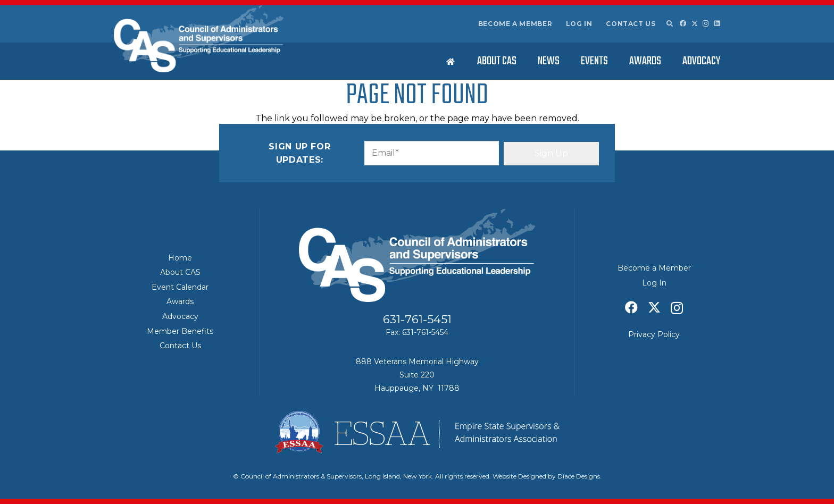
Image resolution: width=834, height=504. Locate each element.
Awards (180, 301)
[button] (669, 24)
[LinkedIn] (717, 23)
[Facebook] (683, 23)
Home (180, 258)
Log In (579, 24)
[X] (695, 24)
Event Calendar (180, 287)
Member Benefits (180, 331)
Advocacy (180, 316)
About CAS (180, 272)
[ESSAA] (417, 432)
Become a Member (515, 24)
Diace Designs (579, 476)
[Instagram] (706, 24)
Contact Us (631, 24)
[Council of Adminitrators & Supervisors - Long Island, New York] (199, 39)
